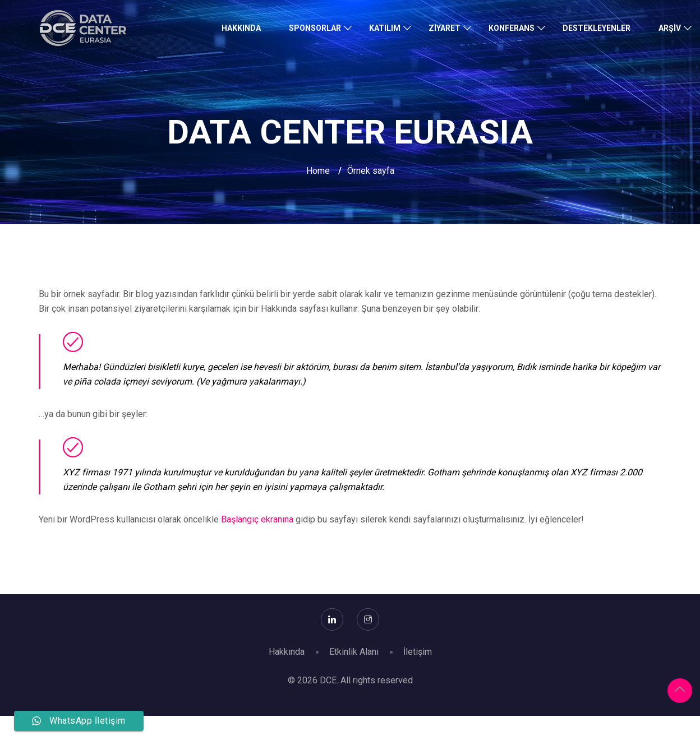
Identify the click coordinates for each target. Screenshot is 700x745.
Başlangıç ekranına (257, 519)
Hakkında (241, 28)
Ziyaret (445, 28)
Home (318, 171)
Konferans (512, 28)
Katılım (385, 28)
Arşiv (670, 28)
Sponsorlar (315, 28)
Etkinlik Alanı (354, 652)
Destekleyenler (597, 28)
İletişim (418, 652)
